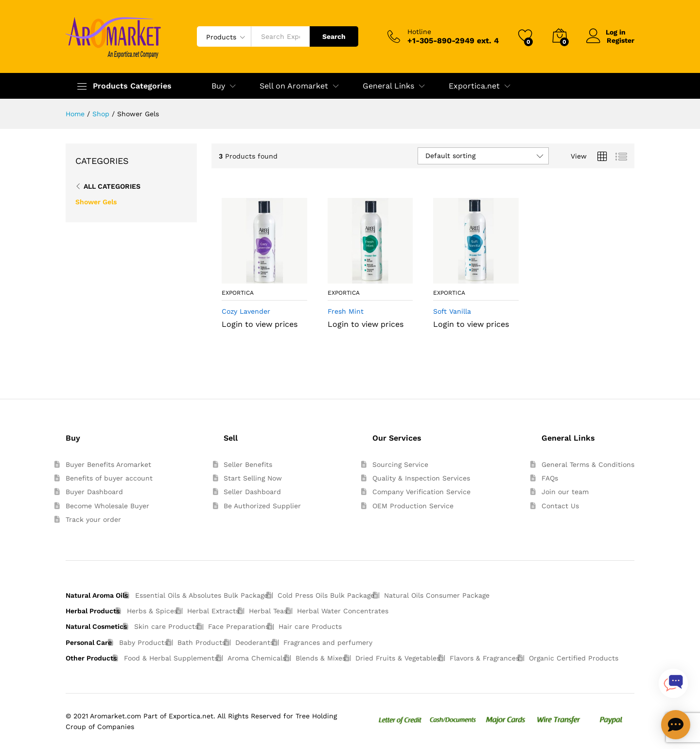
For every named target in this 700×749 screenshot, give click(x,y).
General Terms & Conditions (588, 464)
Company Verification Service (421, 492)
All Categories (112, 186)
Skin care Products (166, 626)
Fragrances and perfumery (328, 642)
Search (334, 36)
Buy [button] (218, 86)
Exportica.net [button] (474, 86)
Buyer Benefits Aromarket (108, 464)
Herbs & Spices (152, 611)
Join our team (565, 492)
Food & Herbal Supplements (171, 658)
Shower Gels (96, 202)
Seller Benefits (248, 464)
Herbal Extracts (213, 611)
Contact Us (560, 506)
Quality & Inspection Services (421, 478)
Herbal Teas (268, 611)
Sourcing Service (400, 464)
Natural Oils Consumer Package (437, 595)
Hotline (419, 32)
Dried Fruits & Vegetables (398, 658)
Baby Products (143, 642)
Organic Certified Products (574, 658)
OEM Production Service (413, 506)
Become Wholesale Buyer (107, 506)
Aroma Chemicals (257, 658)
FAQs (550, 478)
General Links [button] (388, 86)
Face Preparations (238, 626)
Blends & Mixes (321, 658)
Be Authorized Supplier (262, 506)
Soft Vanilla (452, 311)
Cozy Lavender (246, 311)
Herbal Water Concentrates (343, 611)
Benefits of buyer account (109, 478)
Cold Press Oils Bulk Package (326, 595)
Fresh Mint (346, 311)
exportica (238, 293)
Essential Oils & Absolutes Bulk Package (201, 595)
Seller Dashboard (252, 492)
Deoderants (254, 642)
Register (621, 40)
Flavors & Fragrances (484, 658)
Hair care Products (310, 626)
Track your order (93, 519)
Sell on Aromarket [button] (294, 86)
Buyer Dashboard (94, 492)
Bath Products (201, 642)
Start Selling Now (253, 478)
